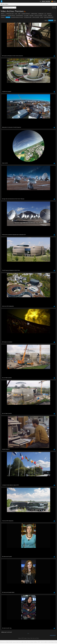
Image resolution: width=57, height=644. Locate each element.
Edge (5, 488)
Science (43, 1)
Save (4, 513)
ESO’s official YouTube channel (32, 457)
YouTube (3, 457)
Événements (4, 15)
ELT (45, 14)
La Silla (45, 15)
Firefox (5, 489)
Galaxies (31, 15)
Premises (8, 17)
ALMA (16, 14)
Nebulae (50, 15)
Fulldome (26, 15)
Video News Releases (49, 17)
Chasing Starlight (26, 14)
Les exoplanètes (11, 15)
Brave (5, 485)
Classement (51, 20)
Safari (5, 490)
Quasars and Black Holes (17, 17)
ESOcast (49, 14)
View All (3, 14)
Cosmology (41, 14)
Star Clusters (36, 17)
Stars (42, 17)
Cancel (11, 513)
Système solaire (28, 17)
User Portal (48, 1)
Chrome (6, 486)
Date (55, 20)
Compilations (34, 14)
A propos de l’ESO (10, 14)
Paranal (3, 17)
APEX (19, 14)
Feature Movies (19, 15)
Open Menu (4, 4)
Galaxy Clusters (38, 15)
